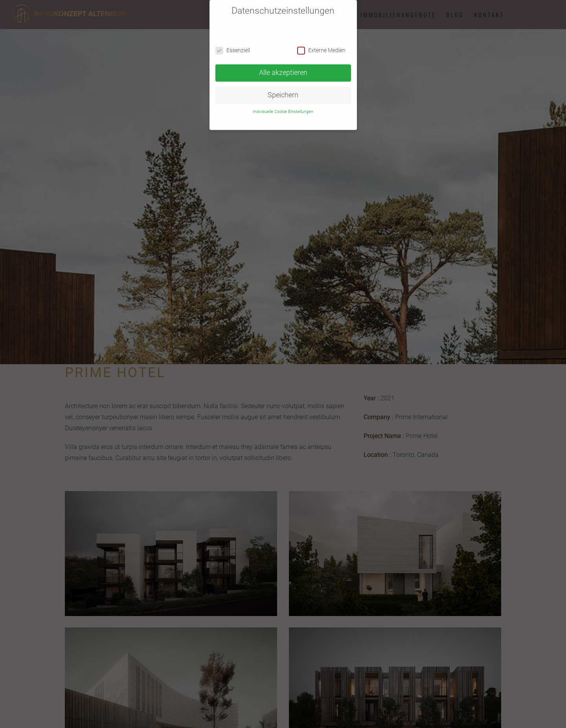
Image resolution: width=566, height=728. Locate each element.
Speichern (283, 91)
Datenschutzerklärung (286, 116)
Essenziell (233, 46)
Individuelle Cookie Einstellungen (283, 107)
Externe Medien (321, 46)
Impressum (321, 116)
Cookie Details (248, 116)
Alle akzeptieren (283, 68)
